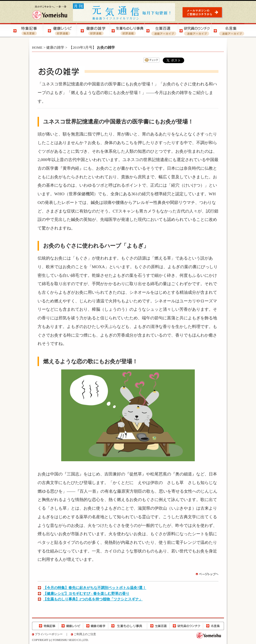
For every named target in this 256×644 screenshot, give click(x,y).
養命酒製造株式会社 (50, 13)
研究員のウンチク (186, 626)
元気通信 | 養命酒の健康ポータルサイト (124, 12)
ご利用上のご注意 (85, 634)
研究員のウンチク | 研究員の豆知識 (194, 30)
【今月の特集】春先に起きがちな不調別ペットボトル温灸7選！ (95, 588)
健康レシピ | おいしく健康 (61, 30)
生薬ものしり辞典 (128, 626)
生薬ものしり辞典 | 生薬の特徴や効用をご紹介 (127, 30)
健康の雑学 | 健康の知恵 (94, 30)
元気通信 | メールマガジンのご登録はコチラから (203, 12)
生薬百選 (158, 626)
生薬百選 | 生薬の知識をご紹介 (161, 30)
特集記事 (45, 626)
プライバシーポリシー (49, 634)
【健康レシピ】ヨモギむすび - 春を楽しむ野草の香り (86, 594)
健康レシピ (71, 626)
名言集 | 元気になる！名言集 (228, 30)
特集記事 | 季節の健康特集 (27, 30)
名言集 (213, 626)
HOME (37, 48)
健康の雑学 (55, 48)
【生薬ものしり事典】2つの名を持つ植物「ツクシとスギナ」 (93, 599)
